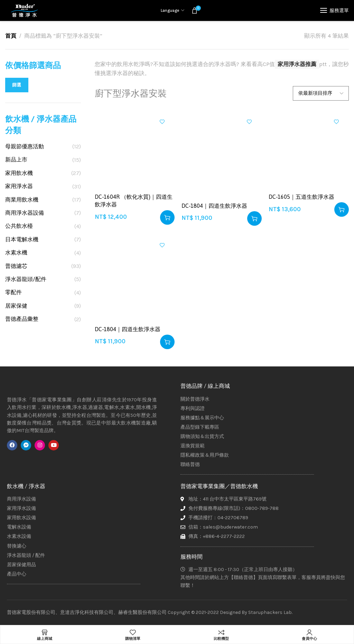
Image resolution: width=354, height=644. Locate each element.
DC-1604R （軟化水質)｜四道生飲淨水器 (134, 200)
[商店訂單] (321, 93)
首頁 (11, 36)
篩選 (17, 85)
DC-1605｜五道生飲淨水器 (301, 197)
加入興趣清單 (162, 122)
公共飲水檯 (19, 226)
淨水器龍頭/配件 (26, 279)
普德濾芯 (16, 266)
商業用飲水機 (22, 200)
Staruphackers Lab (270, 612)
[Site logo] (24, 10)
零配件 (13, 292)
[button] (167, 217)
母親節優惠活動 (25, 146)
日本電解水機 (22, 239)
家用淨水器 (19, 186)
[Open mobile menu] (334, 10)
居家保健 (16, 306)
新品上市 (16, 160)
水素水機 (16, 253)
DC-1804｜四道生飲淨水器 (214, 206)
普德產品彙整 (22, 319)
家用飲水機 (19, 173)
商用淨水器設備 (25, 213)
